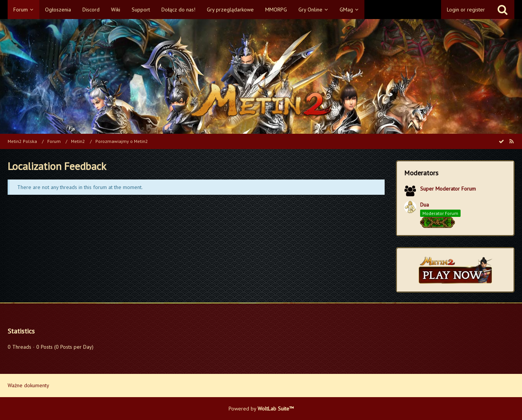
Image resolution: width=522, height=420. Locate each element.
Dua (425, 205)
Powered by (261, 409)
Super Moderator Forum (448, 189)
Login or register (466, 10)
